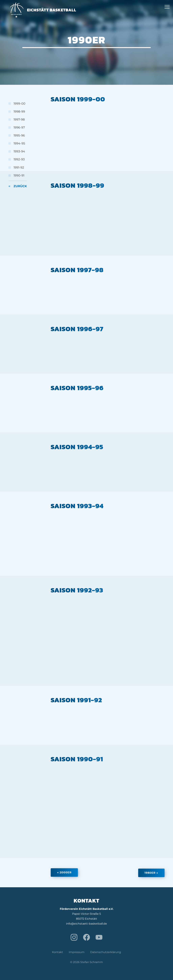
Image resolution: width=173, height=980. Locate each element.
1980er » (151, 873)
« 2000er (65, 873)
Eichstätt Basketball (43, 10)
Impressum (77, 952)
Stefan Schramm (92, 962)
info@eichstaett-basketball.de (86, 923)
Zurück (20, 187)
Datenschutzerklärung (106, 952)
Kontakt (58, 952)
